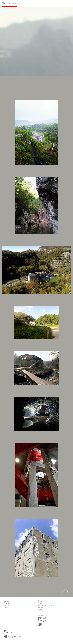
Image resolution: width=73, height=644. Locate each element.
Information (42, 610)
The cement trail (9, 3)
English (7, 603)
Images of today (43, 607)
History (40, 601)
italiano (7, 601)
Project (40, 603)
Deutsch (7, 607)
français (7, 605)
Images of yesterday (45, 605)
